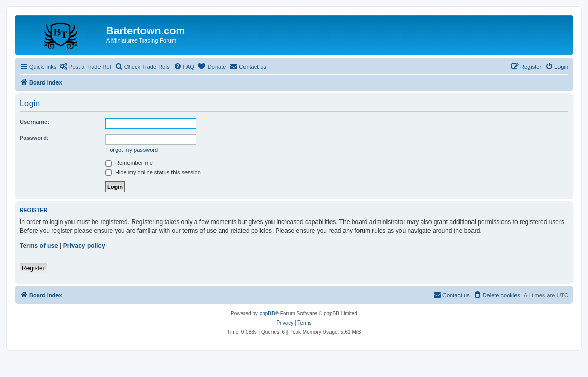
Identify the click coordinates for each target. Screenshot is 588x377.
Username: (34, 122)
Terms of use (39, 246)
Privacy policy (84, 246)
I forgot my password (132, 150)
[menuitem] (184, 67)
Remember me (129, 163)
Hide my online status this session (153, 172)
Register (33, 268)
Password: (34, 138)
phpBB (267, 313)
